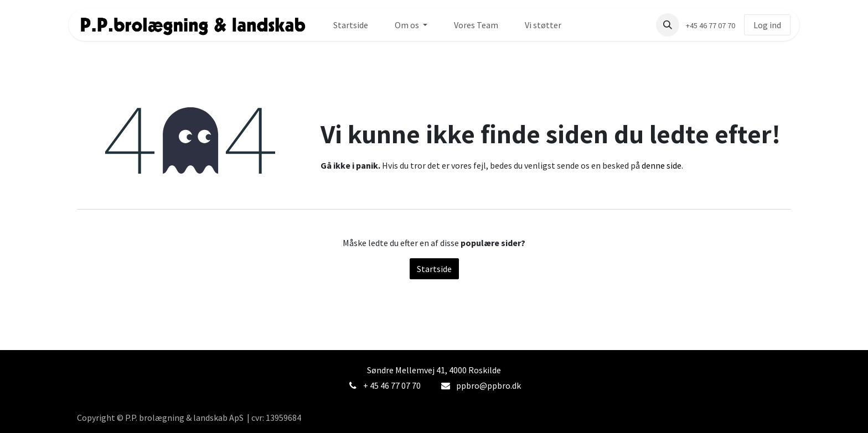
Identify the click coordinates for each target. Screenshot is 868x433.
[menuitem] (351, 25)
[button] (668, 25)
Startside (434, 269)
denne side (662, 165)
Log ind (767, 25)
